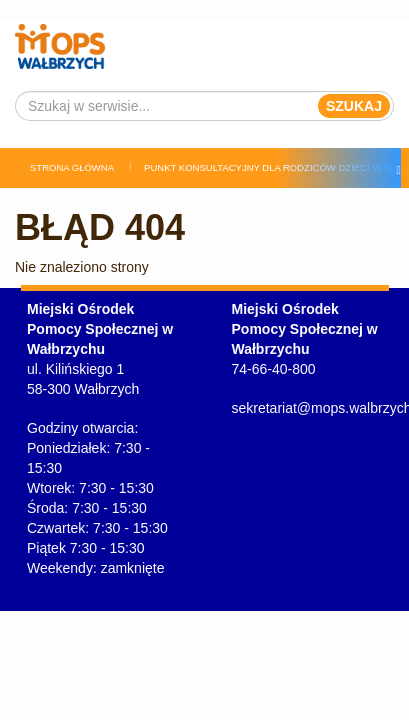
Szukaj (354, 106)
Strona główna (72, 167)
